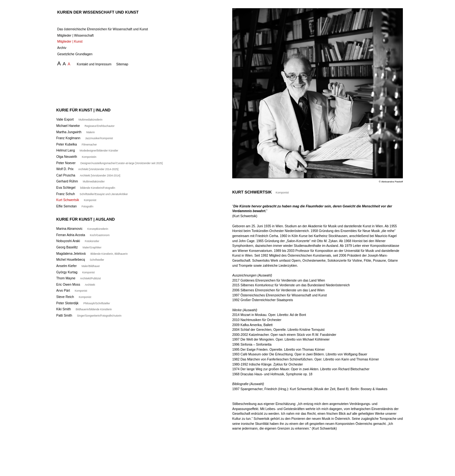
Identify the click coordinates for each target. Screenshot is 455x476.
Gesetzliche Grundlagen (75, 54)
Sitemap (122, 64)
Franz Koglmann (85, 138)
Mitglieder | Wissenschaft (75, 36)
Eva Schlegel (86, 188)
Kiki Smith (84, 309)
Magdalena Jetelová (92, 254)
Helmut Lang (87, 150)
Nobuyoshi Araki (78, 241)
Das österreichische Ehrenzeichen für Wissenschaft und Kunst (103, 29)
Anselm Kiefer (78, 266)
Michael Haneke (85, 126)
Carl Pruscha (88, 175)
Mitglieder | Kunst (70, 42)
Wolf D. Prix (87, 169)
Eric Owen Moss (76, 285)
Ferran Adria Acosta (83, 235)
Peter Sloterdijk (83, 303)
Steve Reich (74, 297)
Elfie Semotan (75, 206)
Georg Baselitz (79, 247)
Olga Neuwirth (76, 157)
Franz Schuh (92, 194)
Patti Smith (89, 315)
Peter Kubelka (77, 144)
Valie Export (79, 119)
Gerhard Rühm (80, 181)
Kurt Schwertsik (76, 200)
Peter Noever (109, 163)
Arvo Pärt (72, 291)
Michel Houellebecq (80, 260)
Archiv (62, 48)
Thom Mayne (79, 278)
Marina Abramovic (82, 229)
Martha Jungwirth (76, 132)
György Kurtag (75, 272)
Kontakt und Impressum (94, 64)
